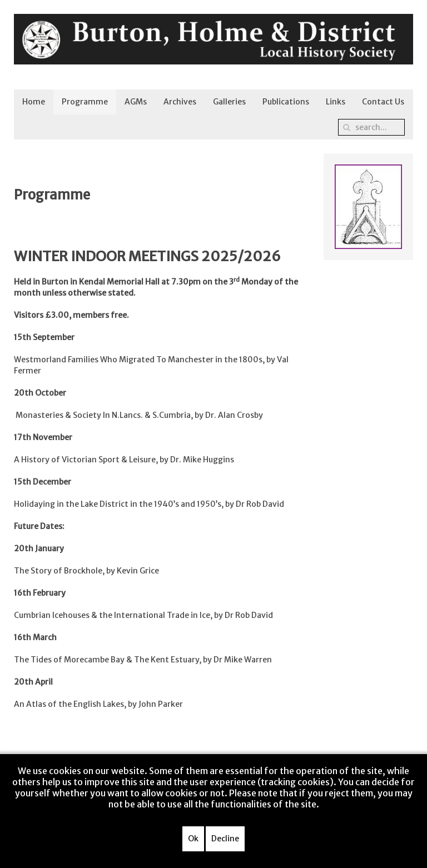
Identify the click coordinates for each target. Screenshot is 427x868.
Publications (286, 102)
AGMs (136, 102)
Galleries (229, 102)
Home (34, 102)
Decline (225, 839)
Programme (85, 102)
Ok (193, 839)
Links (336, 102)
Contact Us (383, 102)
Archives (180, 102)
